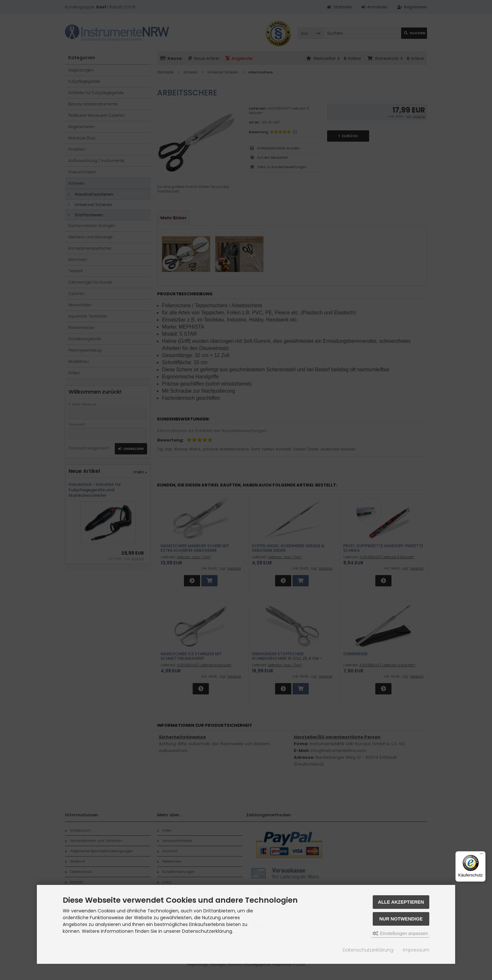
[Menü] (482, 855)
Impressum (416, 950)
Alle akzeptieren (401, 902)
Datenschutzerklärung (368, 950)
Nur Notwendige (401, 919)
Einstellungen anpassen (400, 933)
